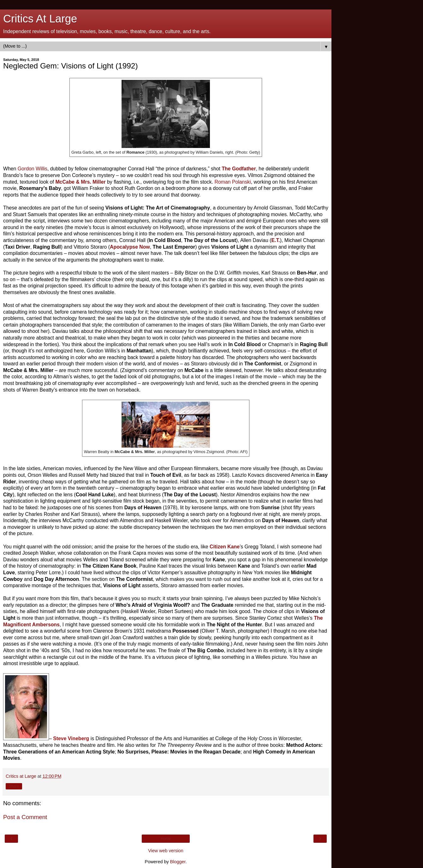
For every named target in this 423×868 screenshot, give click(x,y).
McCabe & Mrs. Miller (80, 182)
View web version (166, 851)
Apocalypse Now (130, 247)
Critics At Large (40, 19)
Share (14, 786)
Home (166, 839)
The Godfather (239, 169)
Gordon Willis (33, 169)
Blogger (178, 862)
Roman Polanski (233, 182)
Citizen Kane (225, 547)
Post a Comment (25, 817)
